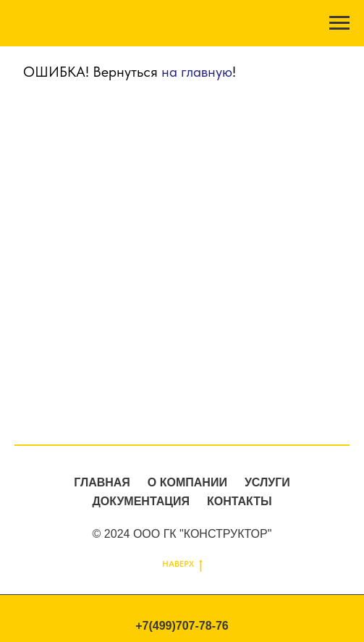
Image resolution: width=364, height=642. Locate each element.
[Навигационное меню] (339, 23)
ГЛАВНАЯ (102, 482)
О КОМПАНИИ (187, 482)
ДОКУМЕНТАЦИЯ (141, 501)
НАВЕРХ (182, 564)
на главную (197, 72)
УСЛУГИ (267, 482)
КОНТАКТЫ (240, 501)
